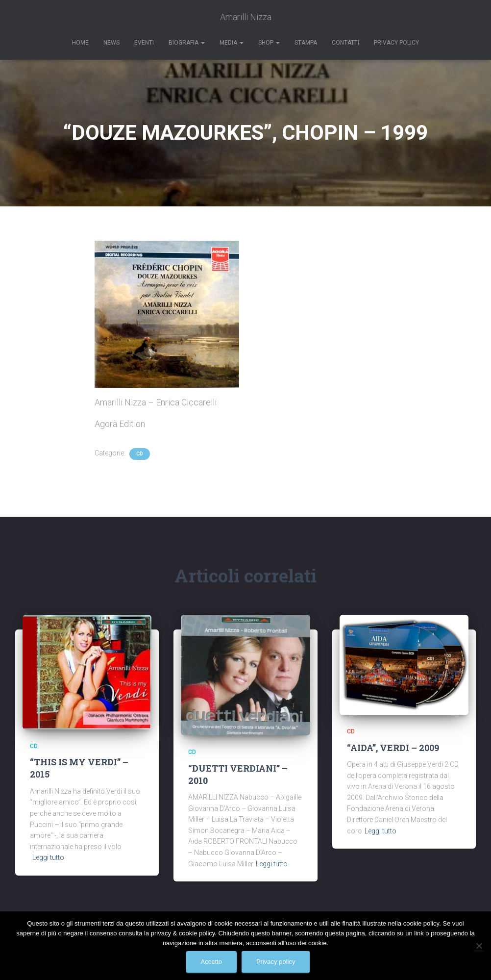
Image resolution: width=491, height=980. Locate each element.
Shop (269, 43)
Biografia (187, 43)
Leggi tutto (48, 857)
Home (80, 43)
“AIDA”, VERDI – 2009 (393, 748)
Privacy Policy (396, 43)
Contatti (345, 43)
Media (232, 43)
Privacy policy (276, 962)
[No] (479, 946)
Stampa (306, 43)
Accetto (211, 962)
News (111, 43)
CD (140, 454)
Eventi (144, 43)
